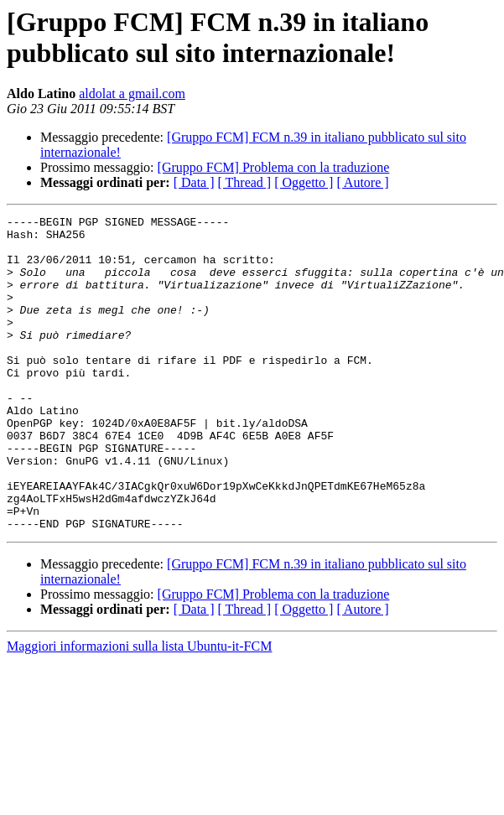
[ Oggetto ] (304, 182)
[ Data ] (194, 182)
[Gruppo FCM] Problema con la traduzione (274, 167)
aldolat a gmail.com (132, 93)
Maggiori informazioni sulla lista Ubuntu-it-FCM (139, 709)
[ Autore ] (362, 182)
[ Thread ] (245, 182)
